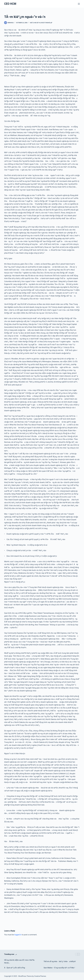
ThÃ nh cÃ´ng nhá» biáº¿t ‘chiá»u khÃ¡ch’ (60, 961)
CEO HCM (10, 4)
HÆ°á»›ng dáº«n (35, 23)
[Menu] (79, 4)
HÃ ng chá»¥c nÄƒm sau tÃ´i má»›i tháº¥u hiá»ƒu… (19, 961)
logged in (18, 935)
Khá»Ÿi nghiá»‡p (47, 23)
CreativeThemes (40, 976)
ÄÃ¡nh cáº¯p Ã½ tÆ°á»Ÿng (14, 968)
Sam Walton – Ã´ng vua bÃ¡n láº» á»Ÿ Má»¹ (59, 968)
